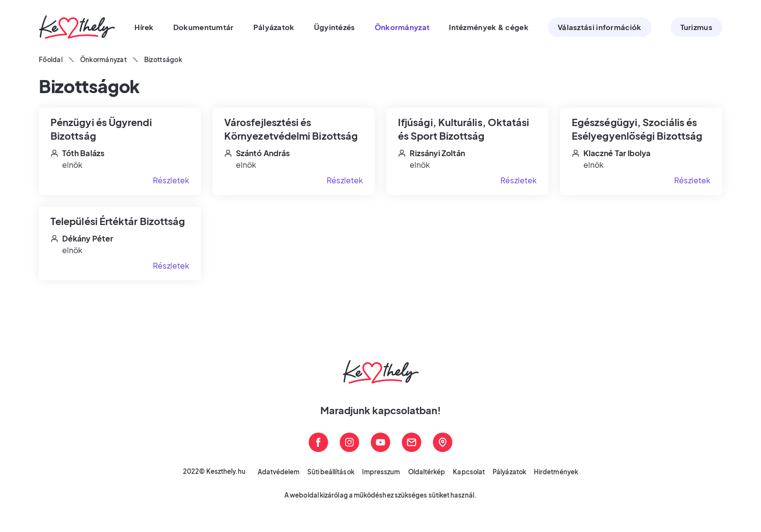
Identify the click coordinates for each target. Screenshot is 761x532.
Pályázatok (509, 472)
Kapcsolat (469, 472)
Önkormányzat (103, 60)
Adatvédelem (279, 472)
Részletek (171, 180)
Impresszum (381, 472)
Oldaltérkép (427, 472)
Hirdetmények (556, 472)
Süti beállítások (331, 472)
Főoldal (51, 60)
